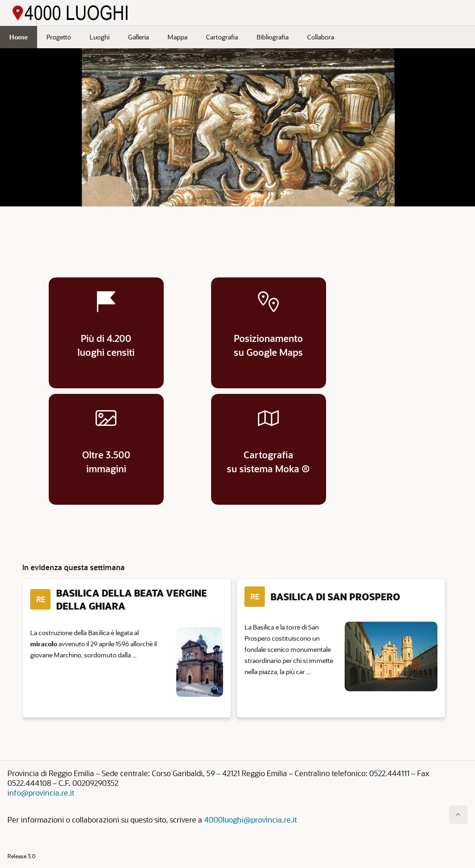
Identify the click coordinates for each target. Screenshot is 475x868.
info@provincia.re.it (41, 793)
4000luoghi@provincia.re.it (250, 820)
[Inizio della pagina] (458, 815)
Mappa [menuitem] (177, 37)
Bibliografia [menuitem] (273, 37)
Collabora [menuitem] (321, 37)
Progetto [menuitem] (59, 37)
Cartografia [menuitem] (222, 37)
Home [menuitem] (19, 37)
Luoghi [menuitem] (99, 37)
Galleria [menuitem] (138, 37)
